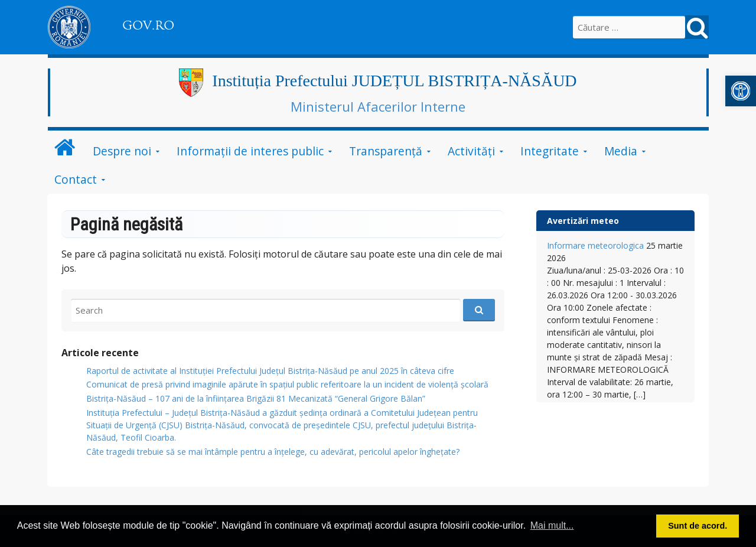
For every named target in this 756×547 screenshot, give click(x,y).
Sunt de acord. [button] (698, 526)
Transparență (386, 151)
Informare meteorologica (595, 245)
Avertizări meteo (583, 221)
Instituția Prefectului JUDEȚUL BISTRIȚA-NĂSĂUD (394, 81)
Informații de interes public (250, 151)
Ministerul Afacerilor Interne (378, 106)
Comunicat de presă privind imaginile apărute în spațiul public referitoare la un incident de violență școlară (287, 384)
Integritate (550, 151)
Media (621, 151)
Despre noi (122, 151)
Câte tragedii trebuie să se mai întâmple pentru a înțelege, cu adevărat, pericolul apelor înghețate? (273, 452)
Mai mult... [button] (552, 525)
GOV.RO (148, 25)
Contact (76, 179)
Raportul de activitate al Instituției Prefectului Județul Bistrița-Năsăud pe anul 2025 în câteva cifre (270, 371)
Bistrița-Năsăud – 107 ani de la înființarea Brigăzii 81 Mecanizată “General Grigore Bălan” (256, 398)
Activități (471, 151)
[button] (741, 91)
